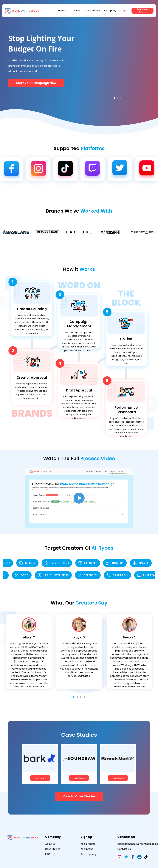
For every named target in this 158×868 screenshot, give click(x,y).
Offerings (75, 11)
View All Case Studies (79, 796)
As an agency (88, 854)
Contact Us (124, 849)
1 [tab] (114, 98)
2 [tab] (117, 98)
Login (124, 11)
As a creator (88, 844)
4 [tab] (84, 697)
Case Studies (93, 11)
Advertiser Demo (143, 11)
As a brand (87, 849)
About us (50, 844)
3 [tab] (120, 98)
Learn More (40, 778)
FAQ (48, 854)
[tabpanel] (117, 62)
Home (62, 11)
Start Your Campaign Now (36, 83)
